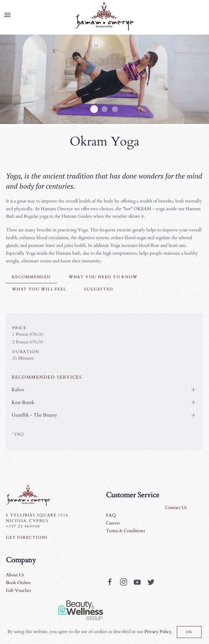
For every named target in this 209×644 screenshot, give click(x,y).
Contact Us (176, 507)
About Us (15, 575)
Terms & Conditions (125, 531)
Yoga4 (115, 109)
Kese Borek (22, 402)
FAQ (111, 515)
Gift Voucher (18, 590)
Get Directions (27, 538)
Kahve (17, 390)
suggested (99, 289)
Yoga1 (94, 109)
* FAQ (17, 434)
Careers (113, 523)
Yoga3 (104, 109)
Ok (189, 632)
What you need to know (103, 277)
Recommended (31, 277)
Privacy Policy (158, 631)
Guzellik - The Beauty (33, 415)
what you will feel (39, 289)
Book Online (18, 583)
